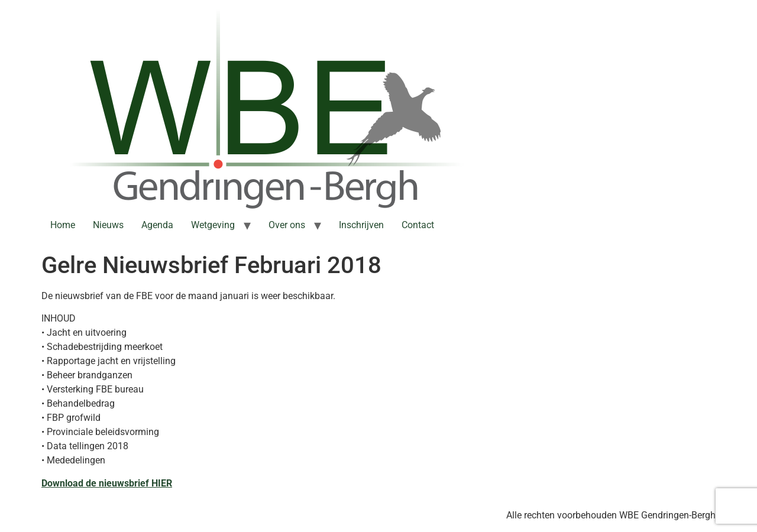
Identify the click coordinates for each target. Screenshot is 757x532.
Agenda (157, 225)
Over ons (287, 225)
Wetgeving (213, 225)
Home (63, 225)
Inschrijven (361, 225)
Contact (418, 225)
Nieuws (108, 225)
